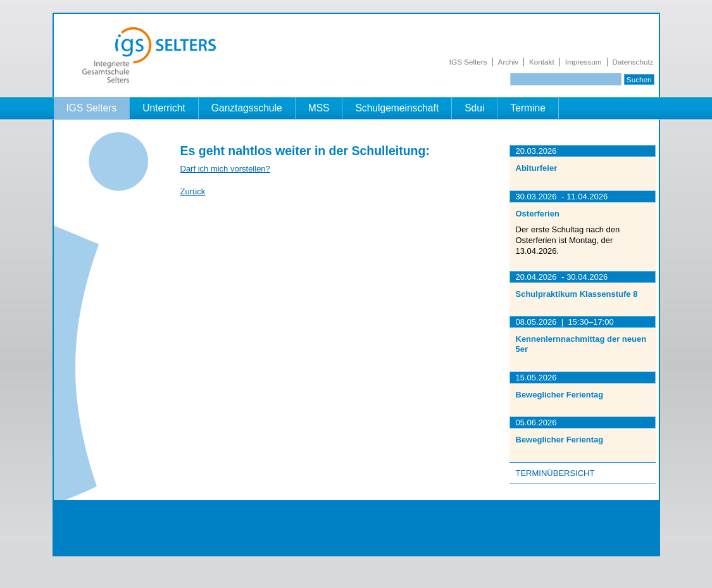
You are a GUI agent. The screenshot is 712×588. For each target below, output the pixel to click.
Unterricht (164, 108)
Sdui (474, 108)
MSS (319, 108)
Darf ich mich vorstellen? (225, 169)
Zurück (193, 191)
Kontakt (542, 62)
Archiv (508, 62)
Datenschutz (633, 62)
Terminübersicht (555, 473)
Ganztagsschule (247, 108)
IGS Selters (468, 62)
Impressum (584, 62)
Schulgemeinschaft (397, 108)
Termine (528, 108)
